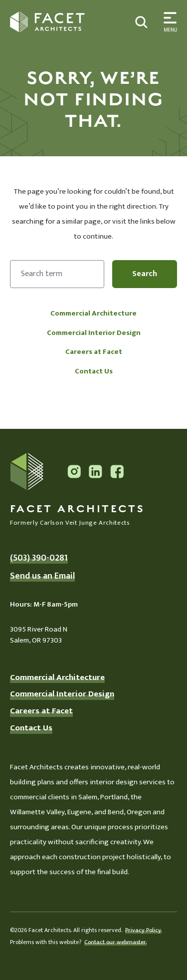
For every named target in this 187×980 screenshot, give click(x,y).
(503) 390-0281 (39, 558)
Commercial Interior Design (94, 333)
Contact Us (94, 371)
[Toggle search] (168, 22)
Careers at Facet (94, 352)
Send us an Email (42, 576)
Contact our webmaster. (115, 942)
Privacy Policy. (143, 930)
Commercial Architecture (93, 313)
